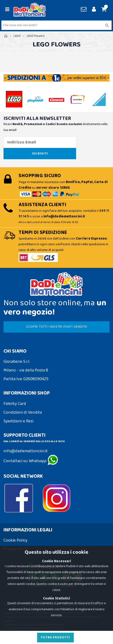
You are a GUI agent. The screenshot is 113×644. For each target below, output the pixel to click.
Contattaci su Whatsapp (31, 461)
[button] (103, 10)
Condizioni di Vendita (23, 412)
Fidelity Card (15, 404)
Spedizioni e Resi (18, 421)
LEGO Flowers (36, 36)
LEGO (17, 36)
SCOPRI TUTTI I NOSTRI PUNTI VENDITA (57, 327)
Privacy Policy (16, 549)
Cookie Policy (16, 540)
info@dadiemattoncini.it (26, 451)
